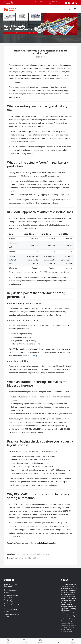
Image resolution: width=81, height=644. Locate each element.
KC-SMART (32, 356)
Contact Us (53, 3)
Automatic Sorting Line (18, 65)
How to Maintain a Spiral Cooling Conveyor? (34, 554)
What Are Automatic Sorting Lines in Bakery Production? (34, 543)
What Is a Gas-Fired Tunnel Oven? (26, 558)
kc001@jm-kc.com (14, 2)
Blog (61, 3)
